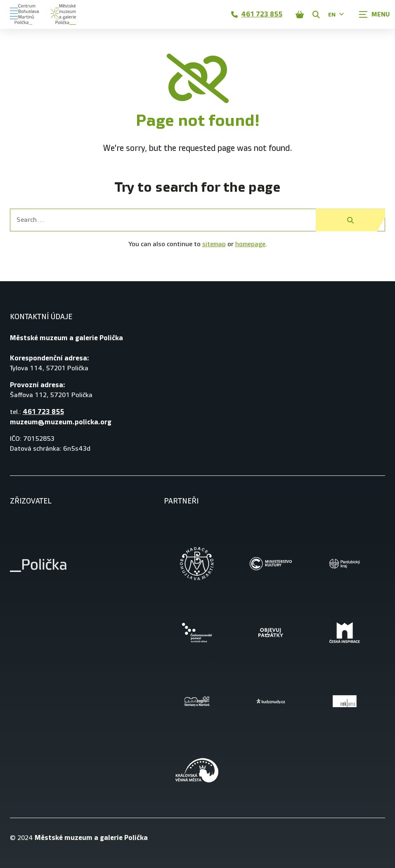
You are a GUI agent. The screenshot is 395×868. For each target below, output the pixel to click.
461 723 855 (257, 14)
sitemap (214, 244)
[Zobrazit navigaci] (374, 14)
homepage (250, 244)
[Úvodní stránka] (43, 14)
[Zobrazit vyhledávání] (316, 14)
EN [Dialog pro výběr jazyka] (336, 15)
